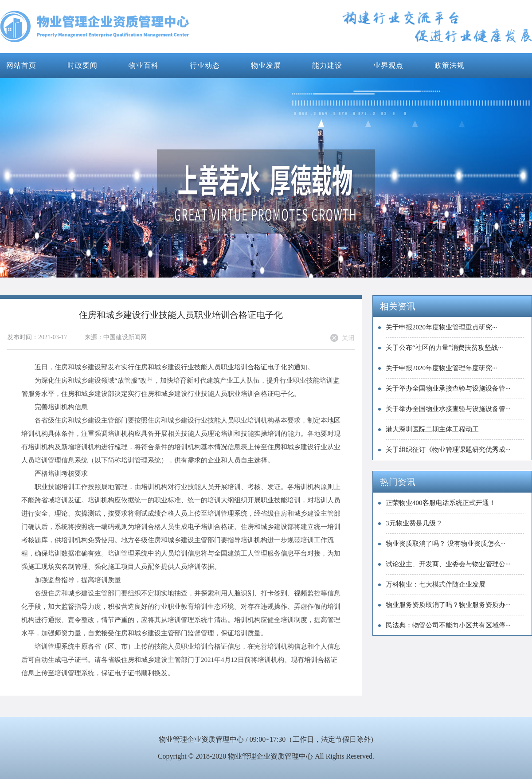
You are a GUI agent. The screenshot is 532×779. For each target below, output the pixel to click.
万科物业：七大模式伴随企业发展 (436, 584)
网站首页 (21, 65)
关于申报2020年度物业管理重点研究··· (441, 327)
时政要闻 (82, 65)
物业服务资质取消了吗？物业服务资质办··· (448, 605)
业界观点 (388, 65)
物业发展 (266, 65)
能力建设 (327, 65)
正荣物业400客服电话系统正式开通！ (441, 503)
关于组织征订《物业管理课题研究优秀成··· (448, 450)
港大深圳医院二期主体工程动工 (432, 429)
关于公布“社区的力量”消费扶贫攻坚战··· (444, 348)
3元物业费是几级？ (414, 523)
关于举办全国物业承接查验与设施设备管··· (448, 388)
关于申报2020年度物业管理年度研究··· (441, 368)
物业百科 (144, 65)
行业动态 (205, 65)
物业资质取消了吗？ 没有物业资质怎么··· (446, 544)
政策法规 (450, 65)
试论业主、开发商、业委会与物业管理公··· (448, 564)
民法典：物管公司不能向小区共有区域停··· (448, 625)
